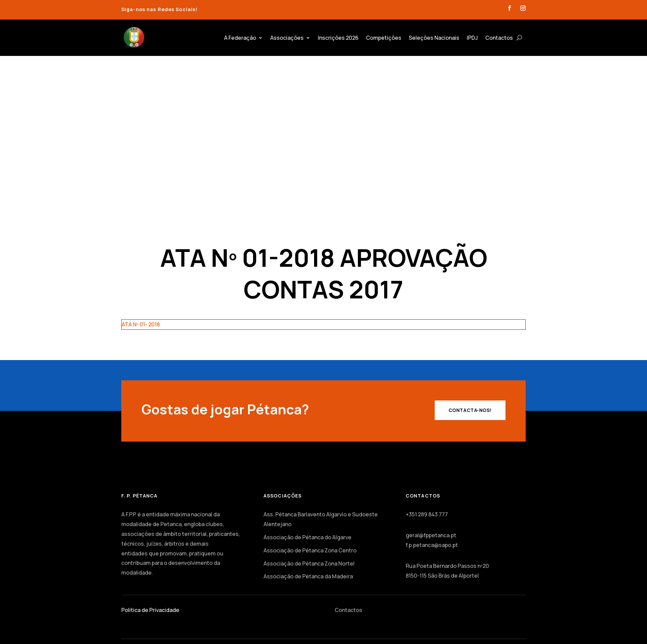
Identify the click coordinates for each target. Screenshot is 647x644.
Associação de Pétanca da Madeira (308, 576)
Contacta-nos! (470, 410)
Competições (384, 38)
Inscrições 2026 (338, 38)
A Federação (240, 38)
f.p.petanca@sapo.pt (432, 545)
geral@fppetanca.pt (431, 535)
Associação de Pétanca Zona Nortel (309, 563)
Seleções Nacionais (434, 38)
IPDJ (472, 38)
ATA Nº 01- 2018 (141, 324)
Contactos (499, 38)
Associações (287, 38)
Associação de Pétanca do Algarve (307, 537)
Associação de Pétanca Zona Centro (310, 550)
